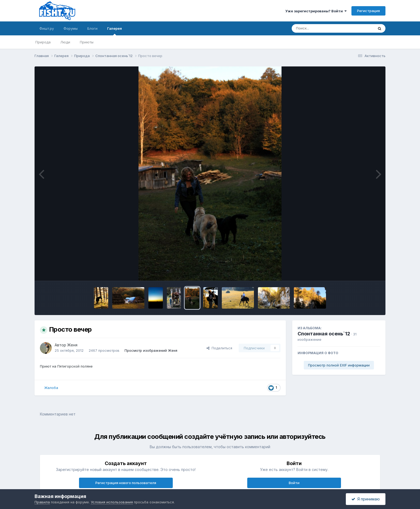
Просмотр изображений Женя (151, 350)
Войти (294, 483)
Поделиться (219, 348)
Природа (43, 42)
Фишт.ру (47, 28)
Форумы (71, 28)
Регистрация (368, 11)
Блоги (92, 28)
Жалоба (51, 388)
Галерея (115, 31)
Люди (65, 42)
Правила (42, 502)
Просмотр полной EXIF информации (339, 365)
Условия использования (112, 502)
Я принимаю (366, 499)
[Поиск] (322, 28)
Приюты (87, 42)
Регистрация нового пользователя (126, 483)
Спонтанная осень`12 (324, 334)
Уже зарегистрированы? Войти (316, 11)
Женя (72, 345)
